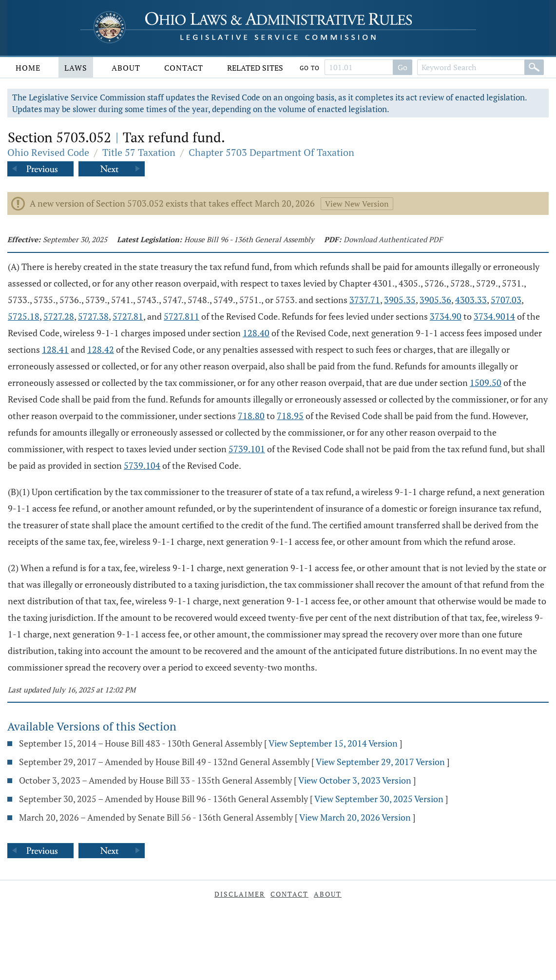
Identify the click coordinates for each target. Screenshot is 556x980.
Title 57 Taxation (139, 152)
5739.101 (247, 449)
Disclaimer (240, 894)
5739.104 (142, 465)
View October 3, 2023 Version (355, 780)
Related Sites (255, 68)
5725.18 (24, 316)
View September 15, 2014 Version (333, 743)
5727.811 (182, 316)
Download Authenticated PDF (393, 239)
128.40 (256, 333)
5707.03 (506, 300)
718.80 (251, 416)
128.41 (55, 349)
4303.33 (471, 300)
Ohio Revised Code (48, 152)
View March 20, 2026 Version (355, 817)
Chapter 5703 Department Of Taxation (271, 152)
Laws (76, 68)
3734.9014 (494, 316)
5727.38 (93, 316)
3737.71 (365, 300)
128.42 (101, 349)
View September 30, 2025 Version (379, 799)
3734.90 (446, 316)
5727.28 (59, 316)
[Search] (534, 67)
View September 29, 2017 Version (380, 762)
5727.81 (128, 316)
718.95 (290, 416)
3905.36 (435, 300)
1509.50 (486, 383)
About (126, 68)
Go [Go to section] (403, 67)
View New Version (357, 204)
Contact (184, 68)
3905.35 (400, 300)
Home (28, 68)
